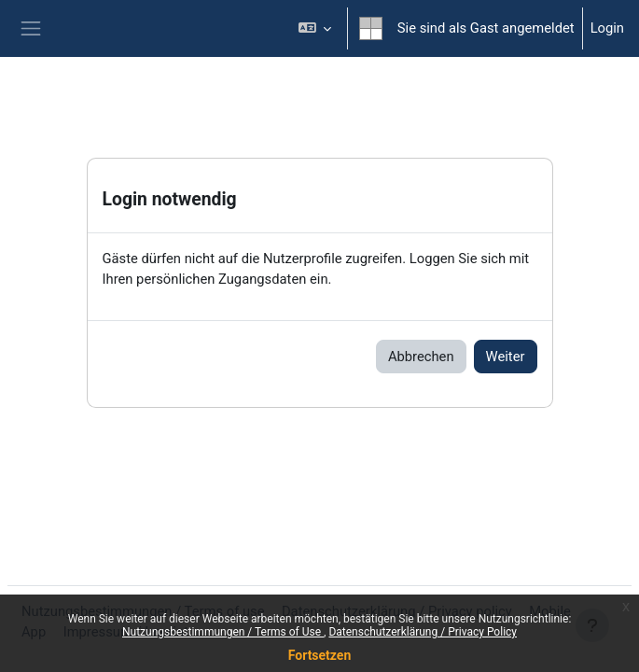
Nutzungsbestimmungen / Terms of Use (223, 632)
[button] (314, 28)
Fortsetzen (320, 655)
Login (607, 28)
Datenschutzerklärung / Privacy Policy (423, 632)
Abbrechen (421, 357)
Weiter (506, 357)
